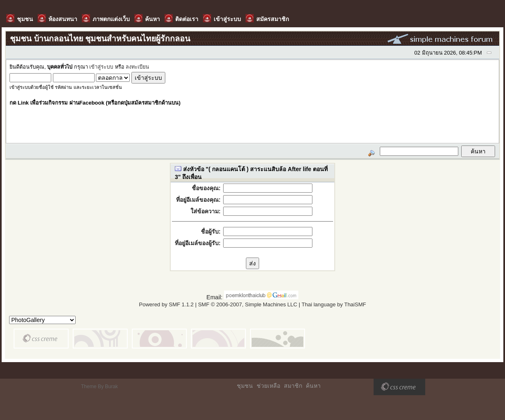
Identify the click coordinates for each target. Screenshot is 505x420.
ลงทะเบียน (137, 67)
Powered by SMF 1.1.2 (166, 304)
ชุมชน (245, 386)
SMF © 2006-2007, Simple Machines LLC (248, 304)
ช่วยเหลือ (268, 386)
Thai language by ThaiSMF (334, 304)
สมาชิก (293, 386)
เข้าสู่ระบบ (101, 67)
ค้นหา (313, 386)
